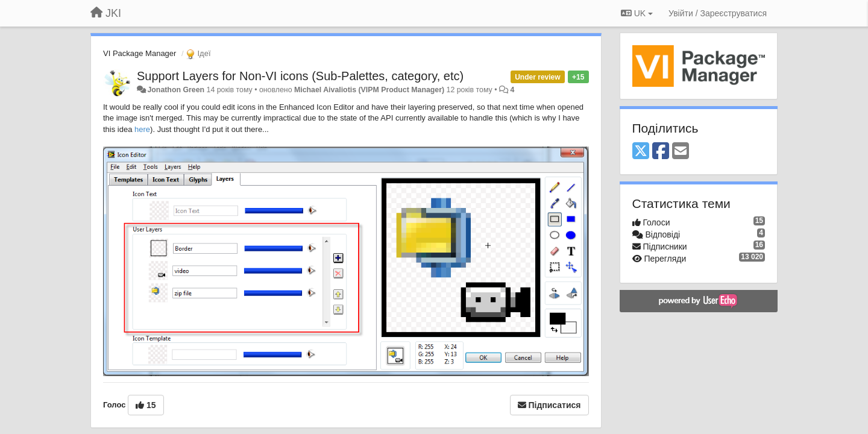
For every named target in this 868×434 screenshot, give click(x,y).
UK (637, 13)
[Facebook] (661, 152)
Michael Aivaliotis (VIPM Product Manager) (369, 90)
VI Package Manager (140, 53)
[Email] (681, 152)
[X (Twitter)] (641, 152)
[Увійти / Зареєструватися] (718, 13)
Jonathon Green (176, 90)
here (142, 129)
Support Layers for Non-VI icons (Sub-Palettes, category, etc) (300, 76)
